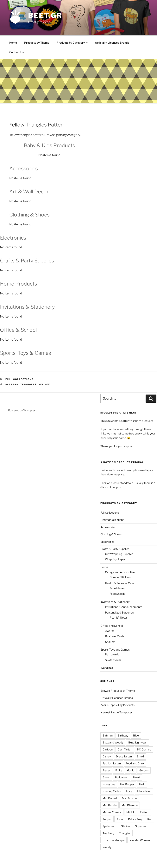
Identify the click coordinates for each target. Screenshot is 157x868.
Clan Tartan (125, 749)
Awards (110, 631)
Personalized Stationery (120, 612)
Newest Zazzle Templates (116, 712)
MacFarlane (129, 798)
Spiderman (109, 826)
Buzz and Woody (113, 742)
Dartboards (112, 654)
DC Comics (144, 749)
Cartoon (108, 749)
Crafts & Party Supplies (115, 549)
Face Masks (117, 588)
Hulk (142, 784)
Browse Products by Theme (118, 691)
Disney (107, 756)
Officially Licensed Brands (112, 43)
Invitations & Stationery (115, 602)
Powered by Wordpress (22, 410)
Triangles (29, 384)
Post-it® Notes (119, 617)
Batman (108, 735)
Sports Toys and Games (115, 649)
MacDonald (110, 798)
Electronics (107, 542)
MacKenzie (110, 805)
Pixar (120, 819)
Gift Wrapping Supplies (119, 554)
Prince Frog (135, 819)
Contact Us (16, 52)
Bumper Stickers (120, 577)
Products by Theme (37, 43)
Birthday (123, 735)
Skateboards (113, 660)
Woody (107, 847)
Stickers (110, 642)
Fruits (119, 770)
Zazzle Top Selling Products (117, 705)
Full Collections (20, 379)
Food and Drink (135, 763)
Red (150, 819)
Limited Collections (112, 520)
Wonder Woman (140, 840)
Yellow (44, 384)
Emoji (140, 756)
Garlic (131, 770)
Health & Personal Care (119, 583)
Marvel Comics (112, 812)
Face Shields (117, 594)
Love (129, 791)
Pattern (12, 384)
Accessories (108, 527)
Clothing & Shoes (111, 534)
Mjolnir (131, 812)
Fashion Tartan (112, 763)
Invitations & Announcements (124, 607)
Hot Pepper (127, 784)
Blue (136, 735)
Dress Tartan (124, 756)
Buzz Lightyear (138, 742)
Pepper (107, 819)
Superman (142, 826)
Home (13, 43)
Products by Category (73, 43)
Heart (137, 777)
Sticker (126, 826)
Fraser (106, 770)
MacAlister (144, 791)
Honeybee (109, 784)
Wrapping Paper (115, 559)
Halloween (122, 777)
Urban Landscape (113, 840)
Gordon (144, 770)
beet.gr (45, 15)
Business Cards (115, 636)
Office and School (112, 626)
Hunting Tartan (112, 791)
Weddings (107, 668)
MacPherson (130, 805)
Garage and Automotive (120, 572)
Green (106, 777)
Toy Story (108, 833)
